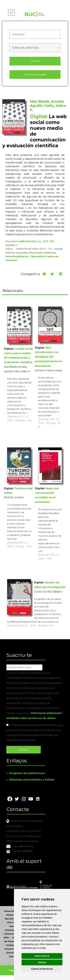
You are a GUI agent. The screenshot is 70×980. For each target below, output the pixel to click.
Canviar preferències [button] (42, 969)
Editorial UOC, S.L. (30, 241)
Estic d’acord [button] (42, 956)
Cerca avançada (35, 74)
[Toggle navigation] (11, 13)
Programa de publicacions (27, 773)
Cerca (35, 61)
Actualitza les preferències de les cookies (29, 2)
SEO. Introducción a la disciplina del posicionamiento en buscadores (49, 357)
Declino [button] (42, 962)
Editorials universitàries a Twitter (32, 780)
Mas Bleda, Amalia (47, 101)
